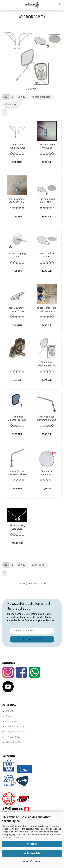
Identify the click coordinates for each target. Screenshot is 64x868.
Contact (10, 716)
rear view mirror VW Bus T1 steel (17, 201)
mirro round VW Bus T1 (47, 255)
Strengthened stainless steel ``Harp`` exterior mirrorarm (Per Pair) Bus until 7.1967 (17, 146)
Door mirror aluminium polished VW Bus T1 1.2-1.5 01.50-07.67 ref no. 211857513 (47, 473)
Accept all (32, 844)
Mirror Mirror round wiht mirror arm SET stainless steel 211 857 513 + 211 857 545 (47, 310)
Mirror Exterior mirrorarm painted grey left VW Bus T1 (17, 473)
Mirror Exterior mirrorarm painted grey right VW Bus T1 (47, 419)
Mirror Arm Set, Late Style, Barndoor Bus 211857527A (17, 527)
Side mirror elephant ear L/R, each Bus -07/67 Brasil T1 (47, 364)
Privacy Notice (15, 838)
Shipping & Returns (15, 732)
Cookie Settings (14, 742)
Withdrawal (11, 721)
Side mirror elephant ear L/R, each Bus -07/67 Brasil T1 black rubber (17, 419)
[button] (6, 97)
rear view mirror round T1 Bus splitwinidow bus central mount (17, 310)
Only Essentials (32, 853)
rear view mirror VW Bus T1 (47, 146)
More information (32, 862)
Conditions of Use (15, 727)
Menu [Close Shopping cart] (5, 5)
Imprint (9, 711)
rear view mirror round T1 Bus (47, 201)
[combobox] (22, 97)
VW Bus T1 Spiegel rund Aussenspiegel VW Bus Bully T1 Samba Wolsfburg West (17, 255)
